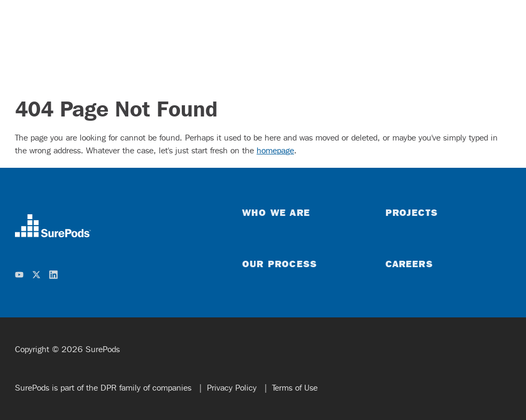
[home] (116, 225)
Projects (412, 212)
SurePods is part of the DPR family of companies (105, 388)
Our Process (280, 263)
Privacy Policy (233, 388)
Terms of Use (295, 388)
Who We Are (276, 212)
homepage (275, 150)
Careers (409, 263)
